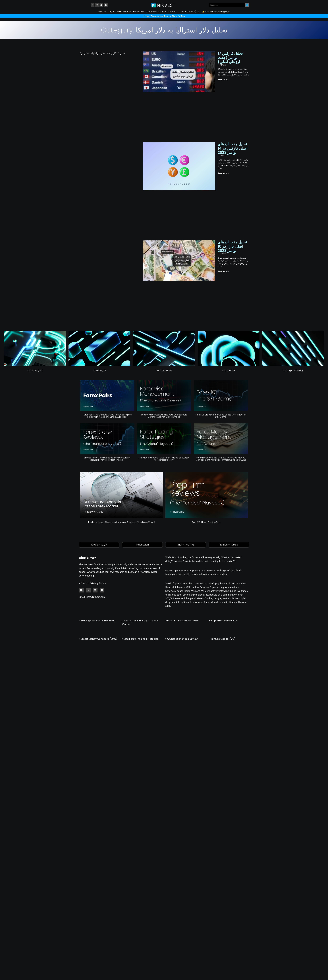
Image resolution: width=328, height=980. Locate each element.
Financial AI (139, 12)
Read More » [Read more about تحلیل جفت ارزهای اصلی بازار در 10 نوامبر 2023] (196, 195)
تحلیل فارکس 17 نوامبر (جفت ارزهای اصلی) (219, 56)
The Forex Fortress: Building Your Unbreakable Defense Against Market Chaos (164, 318)
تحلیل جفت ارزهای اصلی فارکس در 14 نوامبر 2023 (218, 114)
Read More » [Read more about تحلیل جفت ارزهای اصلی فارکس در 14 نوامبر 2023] (196, 132)
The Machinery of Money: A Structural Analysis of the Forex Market (122, 424)
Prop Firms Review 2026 (224, 522)
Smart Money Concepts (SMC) (99, 541)
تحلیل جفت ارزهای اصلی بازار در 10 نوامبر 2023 (218, 178)
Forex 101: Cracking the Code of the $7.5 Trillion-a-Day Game (221, 318)
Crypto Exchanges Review (182, 541)
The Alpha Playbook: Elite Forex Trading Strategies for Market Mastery (164, 361)
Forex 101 (102, 12)
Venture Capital (164, 272)
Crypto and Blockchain (120, 12)
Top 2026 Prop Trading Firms (207, 424)
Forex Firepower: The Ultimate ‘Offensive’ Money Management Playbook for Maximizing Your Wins (221, 361)
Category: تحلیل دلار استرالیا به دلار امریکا (164, 30)
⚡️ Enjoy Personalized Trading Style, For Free (164, 16)
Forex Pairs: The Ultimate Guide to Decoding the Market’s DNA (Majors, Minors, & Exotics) (107, 318)
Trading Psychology (293, 272)
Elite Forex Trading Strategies (141, 541)
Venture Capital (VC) (190, 12)
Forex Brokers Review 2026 (183, 522)
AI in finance (229, 272)
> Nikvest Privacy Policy (92, 485)
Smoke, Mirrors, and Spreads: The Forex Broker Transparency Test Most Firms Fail (107, 361)
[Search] (247, 5)
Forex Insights (99, 272)
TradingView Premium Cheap (98, 522)
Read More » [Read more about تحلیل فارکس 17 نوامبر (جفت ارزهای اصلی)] (196, 73)
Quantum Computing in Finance (162, 12)
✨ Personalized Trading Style (216, 12)
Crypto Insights (35, 272)
